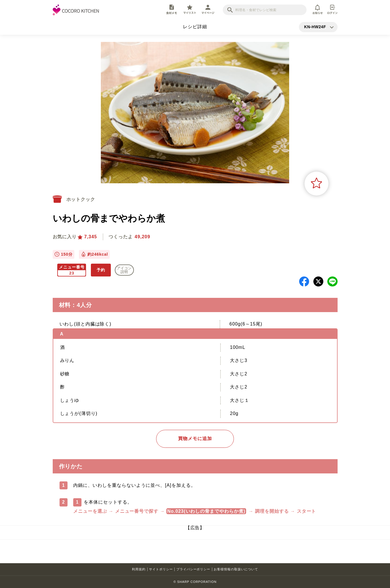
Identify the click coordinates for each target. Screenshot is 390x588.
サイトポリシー (161, 569)
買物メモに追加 (195, 439)
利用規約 (139, 569)
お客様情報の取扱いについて (236, 569)
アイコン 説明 (124, 270)
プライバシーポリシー (193, 569)
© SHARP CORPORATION (195, 582)
